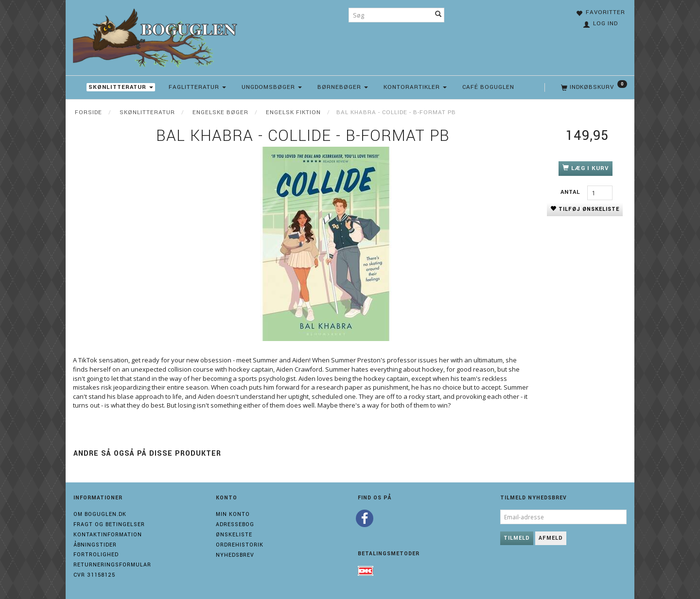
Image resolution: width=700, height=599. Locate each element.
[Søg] (438, 15)
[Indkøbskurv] (593, 87)
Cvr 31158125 (94, 575)
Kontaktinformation (108, 535)
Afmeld (551, 538)
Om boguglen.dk (100, 514)
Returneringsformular (112, 565)
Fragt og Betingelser (109, 524)
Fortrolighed (96, 555)
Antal (571, 192)
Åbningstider (95, 545)
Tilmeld (517, 538)
